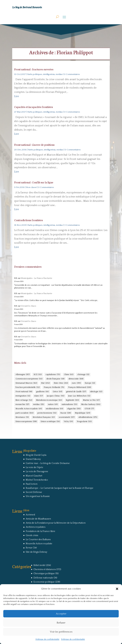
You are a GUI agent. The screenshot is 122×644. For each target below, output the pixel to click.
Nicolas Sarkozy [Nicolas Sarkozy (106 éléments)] (91, 404)
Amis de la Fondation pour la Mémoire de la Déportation (56, 523)
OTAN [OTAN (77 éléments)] (89, 409)
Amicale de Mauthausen (38, 519)
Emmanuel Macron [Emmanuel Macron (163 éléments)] (26, 383)
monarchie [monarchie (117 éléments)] (22, 404)
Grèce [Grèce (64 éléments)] (57, 392)
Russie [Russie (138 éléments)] (66, 413)
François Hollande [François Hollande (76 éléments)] (54, 387)
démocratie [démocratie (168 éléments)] (76, 379)
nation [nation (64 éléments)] (53, 404)
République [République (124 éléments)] (83, 413)
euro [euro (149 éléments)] (76, 383)
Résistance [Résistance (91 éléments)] (22, 417)
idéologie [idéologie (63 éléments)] (96, 392)
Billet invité (39, 565)
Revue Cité (31, 548)
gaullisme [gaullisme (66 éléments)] (42, 392)
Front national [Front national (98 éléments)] (24, 392)
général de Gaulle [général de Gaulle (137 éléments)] (76, 392)
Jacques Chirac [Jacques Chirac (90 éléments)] (56, 396)
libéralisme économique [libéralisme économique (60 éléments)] (49, 400)
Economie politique (44, 582)
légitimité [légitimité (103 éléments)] (72, 400)
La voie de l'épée (34, 467)
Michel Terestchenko (37, 480)
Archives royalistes (36, 527)
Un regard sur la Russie (38, 496)
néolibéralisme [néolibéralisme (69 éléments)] (54, 409)
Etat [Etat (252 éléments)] (45, 383)
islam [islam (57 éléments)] (38, 396)
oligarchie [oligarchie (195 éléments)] (74, 409)
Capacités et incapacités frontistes (34, 107)
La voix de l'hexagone (37, 471)
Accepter (61, 614)
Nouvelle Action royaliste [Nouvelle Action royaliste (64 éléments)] (29, 409)
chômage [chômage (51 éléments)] (83, 375)
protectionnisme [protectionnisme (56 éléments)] (47, 413)
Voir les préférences (61, 632)
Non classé (31, 187)
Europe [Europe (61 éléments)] (90, 383)
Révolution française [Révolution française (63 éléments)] (44, 417)
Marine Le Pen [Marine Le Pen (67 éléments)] (91, 400)
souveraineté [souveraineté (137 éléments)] (67, 417)
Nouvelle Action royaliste (39, 544)
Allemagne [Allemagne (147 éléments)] (23, 375)
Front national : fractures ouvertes (34, 69)
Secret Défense (34, 492)
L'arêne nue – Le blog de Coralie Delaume (48, 463)
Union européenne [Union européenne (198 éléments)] (26, 422)
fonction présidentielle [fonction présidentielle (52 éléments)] (28, 387)
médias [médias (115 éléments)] (39, 404)
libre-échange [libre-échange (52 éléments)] (24, 400)
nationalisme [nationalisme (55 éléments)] (69, 404)
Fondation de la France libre (40, 531)
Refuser (61, 623)
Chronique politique (44, 574)
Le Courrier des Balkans (38, 540)
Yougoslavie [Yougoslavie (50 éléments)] (84, 422)
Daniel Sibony (33, 459)
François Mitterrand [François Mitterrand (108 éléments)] (80, 387)
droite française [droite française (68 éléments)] (55, 379)
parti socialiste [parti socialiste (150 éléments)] (24, 413)
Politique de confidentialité (47, 639)
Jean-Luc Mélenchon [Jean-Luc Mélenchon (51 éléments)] (79, 396)
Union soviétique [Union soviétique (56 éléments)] (50, 422)
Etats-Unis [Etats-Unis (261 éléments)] (61, 383)
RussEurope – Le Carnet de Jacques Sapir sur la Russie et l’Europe (60, 488)
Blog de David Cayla (36, 455)
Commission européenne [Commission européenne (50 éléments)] (29, 379)
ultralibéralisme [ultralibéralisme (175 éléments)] (88, 417)
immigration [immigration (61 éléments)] (23, 396)
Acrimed (30, 515)
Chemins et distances (45, 569)
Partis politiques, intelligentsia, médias (45, 74)
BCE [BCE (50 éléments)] (38, 375)
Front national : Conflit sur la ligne (34, 182)
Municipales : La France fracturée (37, 278)
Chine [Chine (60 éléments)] (69, 375)
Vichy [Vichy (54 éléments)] (68, 422)
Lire (16, 96)
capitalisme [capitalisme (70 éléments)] (53, 375)
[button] (117, 589)
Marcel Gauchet (34, 476)
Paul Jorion (32, 484)
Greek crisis (32, 535)
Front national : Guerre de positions (34, 144)
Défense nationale (43, 578)
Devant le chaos (29, 306)
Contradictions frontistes (29, 220)
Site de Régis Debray (36, 552)
